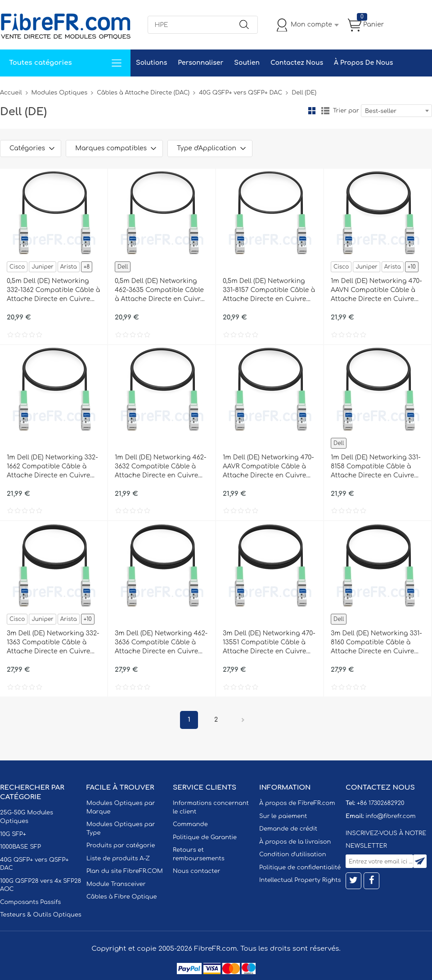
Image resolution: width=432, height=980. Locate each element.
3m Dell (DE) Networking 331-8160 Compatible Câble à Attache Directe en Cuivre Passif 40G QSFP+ (376, 643)
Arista (69, 267)
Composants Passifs (30, 902)
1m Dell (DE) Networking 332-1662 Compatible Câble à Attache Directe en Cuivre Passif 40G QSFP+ (52, 467)
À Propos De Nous (363, 63)
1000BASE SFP (20, 847)
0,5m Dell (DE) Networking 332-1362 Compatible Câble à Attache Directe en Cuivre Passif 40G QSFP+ (53, 291)
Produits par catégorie (121, 845)
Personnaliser (200, 63)
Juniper (42, 267)
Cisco (17, 267)
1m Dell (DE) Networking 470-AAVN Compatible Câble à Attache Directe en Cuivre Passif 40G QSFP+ (376, 291)
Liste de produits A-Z (118, 859)
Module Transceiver (116, 884)
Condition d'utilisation (292, 854)
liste (325, 111)
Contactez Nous (297, 63)
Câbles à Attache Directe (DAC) (143, 93)
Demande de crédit (288, 829)
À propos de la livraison (295, 842)
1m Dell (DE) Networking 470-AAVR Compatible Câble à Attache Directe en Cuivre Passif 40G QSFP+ (268, 467)
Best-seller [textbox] (381, 111)
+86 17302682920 (380, 803)
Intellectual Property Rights (300, 880)
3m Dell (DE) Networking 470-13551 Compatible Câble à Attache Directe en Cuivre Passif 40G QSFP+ (269, 643)
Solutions (151, 63)
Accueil (11, 93)
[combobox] (396, 111)
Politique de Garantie (205, 837)
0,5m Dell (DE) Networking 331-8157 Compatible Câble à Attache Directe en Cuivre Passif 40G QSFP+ (269, 291)
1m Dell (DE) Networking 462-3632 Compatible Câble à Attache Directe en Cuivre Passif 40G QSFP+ (160, 467)
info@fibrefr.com (390, 816)
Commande (190, 824)
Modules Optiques (60, 93)
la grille (312, 111)
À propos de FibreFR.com (297, 803)
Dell (123, 267)
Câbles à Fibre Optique (122, 897)
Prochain (243, 720)
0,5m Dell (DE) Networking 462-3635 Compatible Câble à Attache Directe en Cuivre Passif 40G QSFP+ (160, 291)
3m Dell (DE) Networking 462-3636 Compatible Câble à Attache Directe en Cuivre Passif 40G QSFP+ (161, 643)
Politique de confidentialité (300, 868)
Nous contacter (196, 871)
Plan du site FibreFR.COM (125, 871)
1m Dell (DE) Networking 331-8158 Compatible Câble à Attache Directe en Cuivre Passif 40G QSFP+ (376, 467)
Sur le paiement (283, 816)
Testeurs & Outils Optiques (41, 915)
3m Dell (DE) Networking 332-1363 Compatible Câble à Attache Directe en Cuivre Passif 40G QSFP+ (53, 643)
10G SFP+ (13, 834)
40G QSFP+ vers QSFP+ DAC (241, 93)
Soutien (247, 63)
